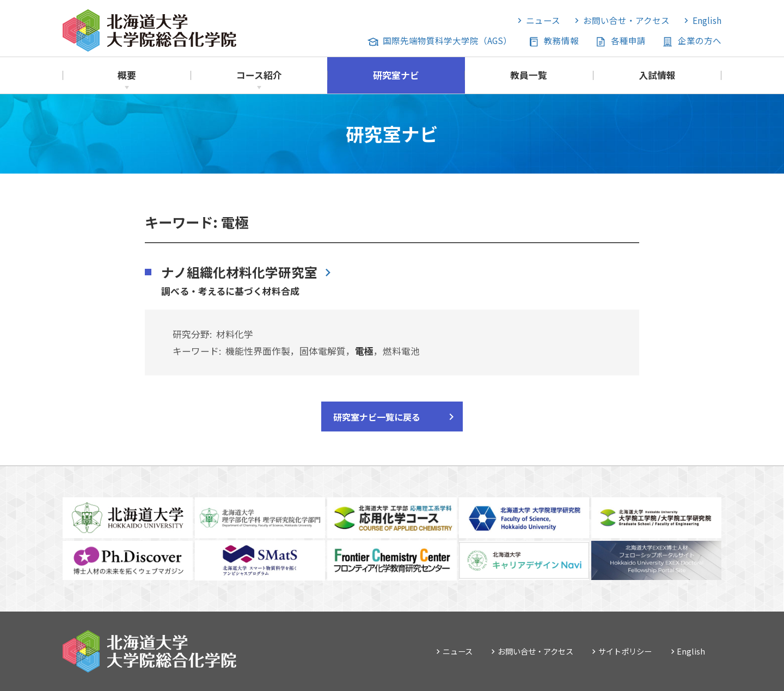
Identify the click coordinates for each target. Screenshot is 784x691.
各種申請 (628, 40)
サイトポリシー (625, 651)
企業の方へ (700, 40)
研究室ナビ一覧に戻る (377, 417)
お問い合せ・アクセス (626, 20)
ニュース (543, 20)
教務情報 (561, 40)
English (707, 20)
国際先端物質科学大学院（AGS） (447, 40)
